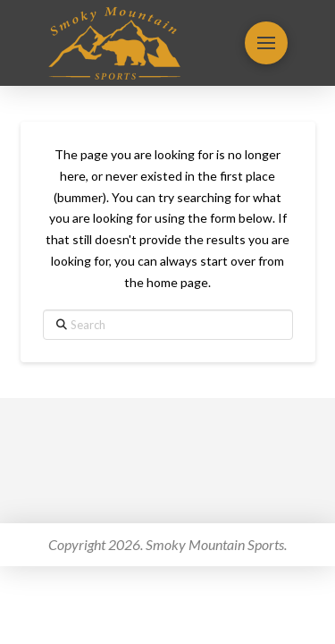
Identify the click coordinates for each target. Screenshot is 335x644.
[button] (266, 43)
